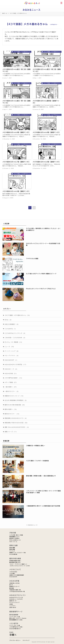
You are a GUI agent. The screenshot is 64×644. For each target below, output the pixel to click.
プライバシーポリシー (15, 640)
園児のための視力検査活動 (15, 405)
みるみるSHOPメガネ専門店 (15, 365)
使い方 (11, 585)
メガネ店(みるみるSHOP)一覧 (17, 591)
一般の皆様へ (11, 387)
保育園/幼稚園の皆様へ (15, 561)
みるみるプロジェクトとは (16, 598)
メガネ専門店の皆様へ (13, 378)
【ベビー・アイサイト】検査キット (18, 564)
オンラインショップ (14, 602)
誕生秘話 (12, 588)
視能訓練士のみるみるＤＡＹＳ (16, 418)
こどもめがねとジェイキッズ (15, 333)
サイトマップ (26, 640)
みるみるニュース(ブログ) (16, 599)
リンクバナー (13, 606)
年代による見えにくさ (15, 540)
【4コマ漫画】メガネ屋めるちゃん (17, 315)
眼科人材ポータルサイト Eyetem (18, 618)
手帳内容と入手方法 (14, 583)
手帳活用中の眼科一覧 (15, 590)
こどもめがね (10, 329)
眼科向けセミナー (12, 414)
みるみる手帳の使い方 (15, 629)
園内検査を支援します (15, 562)
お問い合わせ (13, 607)
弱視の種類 (12, 548)
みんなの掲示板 (13, 554)
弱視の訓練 (12, 549)
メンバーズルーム (15, 617)
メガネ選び (12, 573)
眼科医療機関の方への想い (16, 620)
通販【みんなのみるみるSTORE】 (17, 427)
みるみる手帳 (11, 374)
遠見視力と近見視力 (14, 538)
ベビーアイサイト (12, 356)
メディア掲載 (11, 382)
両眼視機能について (14, 537)
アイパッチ (12, 551)
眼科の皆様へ (11, 409)
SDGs (8, 320)
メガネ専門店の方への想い (16, 627)
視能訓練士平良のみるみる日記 (16, 423)
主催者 (11, 604)
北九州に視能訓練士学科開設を (16, 400)
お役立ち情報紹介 (12, 324)
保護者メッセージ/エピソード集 (17, 553)
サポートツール (13, 542)
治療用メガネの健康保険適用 (17, 575)
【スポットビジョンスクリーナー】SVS (19, 566)
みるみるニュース (32, 10)
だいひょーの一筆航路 (13, 342)
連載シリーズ (11, 432)
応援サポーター (13, 601)
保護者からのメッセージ (14, 396)
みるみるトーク (11, 369)
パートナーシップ (12, 351)
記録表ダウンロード (14, 586)
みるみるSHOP (11, 360)
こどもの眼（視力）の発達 (16, 535)
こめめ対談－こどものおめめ (15, 338)
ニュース (9, 347)
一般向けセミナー (12, 391)
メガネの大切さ (13, 572)
